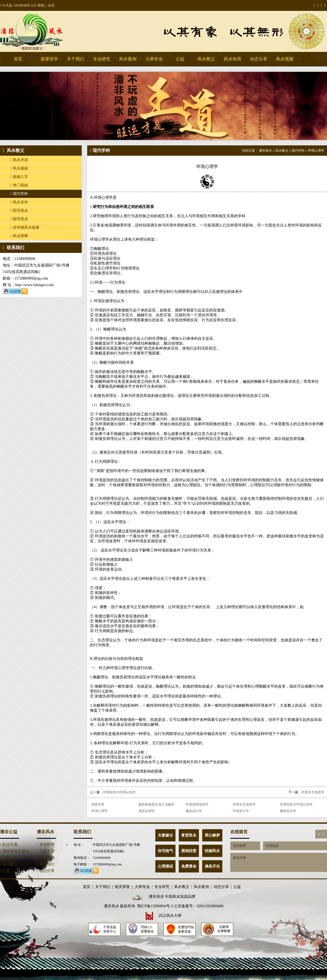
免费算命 (189, 866)
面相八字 (19, 177)
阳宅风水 (19, 211)
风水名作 (19, 202)
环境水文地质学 (313, 792)
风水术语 (19, 160)
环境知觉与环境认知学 (119, 792)
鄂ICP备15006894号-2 (155, 906)
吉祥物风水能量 (25, 227)
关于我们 (75, 59)
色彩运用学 (147, 811)
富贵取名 (189, 835)
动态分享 (259, 59)
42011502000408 (210, 906)
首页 (18, 59)
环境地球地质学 (197, 804)
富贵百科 (9, 858)
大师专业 (154, 59)
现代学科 (19, 194)
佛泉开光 (212, 866)
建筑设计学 (194, 811)
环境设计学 (241, 811)
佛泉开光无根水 (15, 851)
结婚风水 (212, 851)
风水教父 (206, 59)
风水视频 (285, 59)
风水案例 (128, 59)
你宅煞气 (165, 851)
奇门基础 (19, 185)
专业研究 (102, 59)
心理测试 (165, 866)
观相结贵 (189, 851)
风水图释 (19, 236)
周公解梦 (212, 835)
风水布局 (232, 59)
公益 (180, 59)
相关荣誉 (122, 887)
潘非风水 (41, 31)
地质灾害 (98, 804)
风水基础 (19, 168)
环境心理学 (316, 151)
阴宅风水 (19, 219)
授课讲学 (49, 59)
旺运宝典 (9, 845)
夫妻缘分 (165, 835)
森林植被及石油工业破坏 (156, 804)
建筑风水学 (288, 811)
